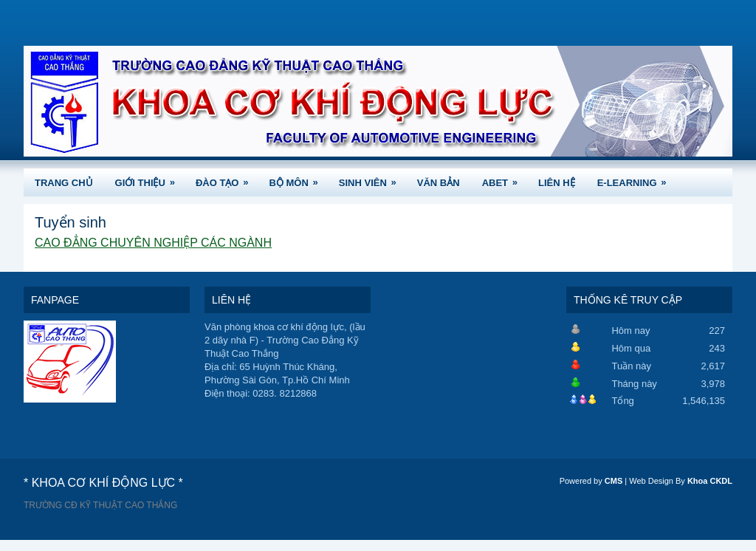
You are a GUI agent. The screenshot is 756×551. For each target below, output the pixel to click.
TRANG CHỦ (64, 183)
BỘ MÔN (298, 178)
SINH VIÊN (372, 178)
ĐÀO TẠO (227, 178)
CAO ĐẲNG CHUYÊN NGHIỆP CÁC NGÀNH (153, 243)
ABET (505, 178)
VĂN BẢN (439, 183)
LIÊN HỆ (557, 183)
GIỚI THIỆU (150, 178)
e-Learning (637, 178)
